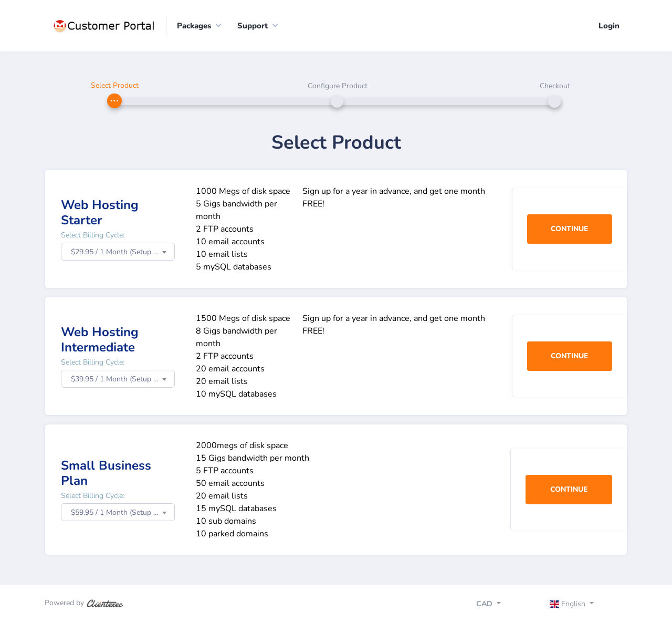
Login (609, 26)
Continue (570, 229)
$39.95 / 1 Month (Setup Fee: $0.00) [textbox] (123, 380)
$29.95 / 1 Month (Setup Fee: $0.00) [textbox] (123, 252)
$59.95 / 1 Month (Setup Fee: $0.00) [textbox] (123, 513)
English (569, 604)
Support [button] (253, 26)
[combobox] (118, 252)
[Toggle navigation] (581, 605)
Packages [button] (194, 26)
